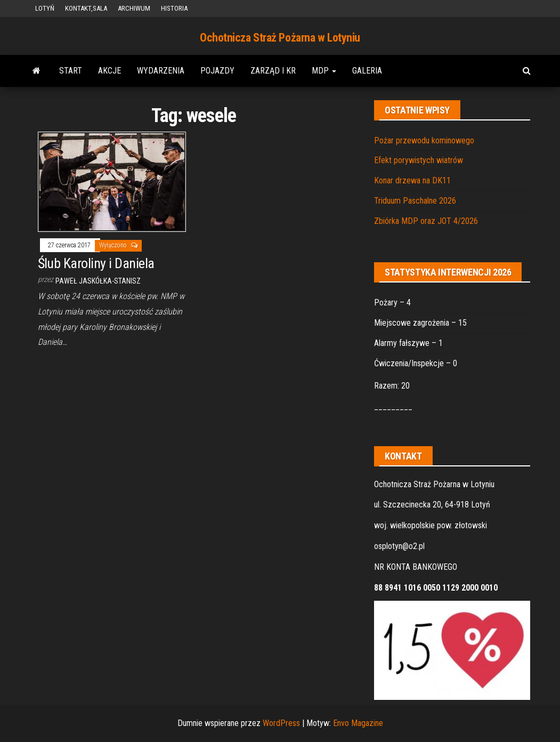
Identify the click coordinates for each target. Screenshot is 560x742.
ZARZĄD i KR (273, 71)
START (71, 71)
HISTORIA (174, 8)
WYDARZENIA (161, 71)
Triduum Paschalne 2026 (415, 201)
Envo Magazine (358, 723)
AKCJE (109, 71)
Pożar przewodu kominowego (424, 140)
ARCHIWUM (134, 8)
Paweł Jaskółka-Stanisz (98, 281)
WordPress (281, 723)
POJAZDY (217, 71)
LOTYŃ (45, 8)
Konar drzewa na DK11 (412, 180)
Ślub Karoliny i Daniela (96, 263)
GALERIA (367, 71)
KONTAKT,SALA (86, 8)
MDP (324, 71)
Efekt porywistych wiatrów (419, 160)
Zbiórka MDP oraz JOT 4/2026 (426, 221)
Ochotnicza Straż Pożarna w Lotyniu (280, 38)
